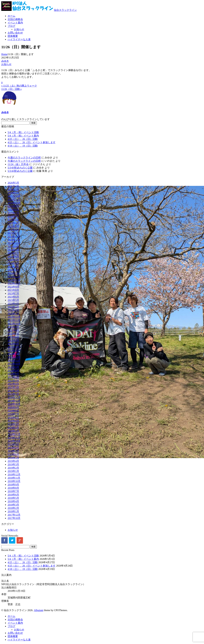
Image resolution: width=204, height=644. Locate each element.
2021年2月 (13, 391)
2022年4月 (13, 344)
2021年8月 (13, 371)
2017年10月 (14, 518)
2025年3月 (13, 226)
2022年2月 (13, 350)
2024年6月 (13, 257)
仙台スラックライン (65, 10)
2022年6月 (13, 337)
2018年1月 (13, 511)
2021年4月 (13, 384)
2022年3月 (13, 347)
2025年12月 (14, 196)
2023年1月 (13, 314)
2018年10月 (14, 481)
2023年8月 (13, 290)
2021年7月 (13, 374)
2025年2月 (13, 230)
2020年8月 (13, 411)
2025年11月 (14, 200)
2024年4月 (13, 263)
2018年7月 (13, 491)
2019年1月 (13, 471)
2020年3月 (13, 424)
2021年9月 (13, 367)
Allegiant (39, 610)
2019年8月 (13, 448)
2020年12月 (14, 397)
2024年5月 (13, 260)
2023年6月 (13, 297)
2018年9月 (13, 485)
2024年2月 (13, 270)
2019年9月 (13, 444)
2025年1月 (13, 233)
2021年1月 (13, 394)
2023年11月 (14, 280)
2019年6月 (13, 454)
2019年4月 (13, 461)
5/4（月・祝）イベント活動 (23, 132)
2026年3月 (13, 189)
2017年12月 (14, 515)
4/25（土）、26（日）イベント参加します (32, 142)
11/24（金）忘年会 (18, 164)
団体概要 (13, 36)
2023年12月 (14, 277)
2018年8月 (13, 488)
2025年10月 (14, 203)
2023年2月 (13, 310)
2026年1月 (13, 193)
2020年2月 (13, 428)
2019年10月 (14, 441)
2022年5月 (13, 340)
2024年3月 (13, 267)
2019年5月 (13, 458)
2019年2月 (13, 468)
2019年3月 (13, 464)
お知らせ (19, 29)
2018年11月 (14, 478)
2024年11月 (14, 240)
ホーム (11, 16)
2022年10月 (14, 324)
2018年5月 (13, 498)
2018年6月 (13, 495)
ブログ (11, 26)
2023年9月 (13, 287)
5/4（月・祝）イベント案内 (23, 136)
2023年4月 (13, 303)
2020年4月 (13, 421)
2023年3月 (13, 307)
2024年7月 (13, 253)
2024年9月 (13, 246)
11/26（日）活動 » (11, 89)
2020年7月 (13, 414)
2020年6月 (13, 417)
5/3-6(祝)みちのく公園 (20, 168)
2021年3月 (13, 387)
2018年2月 (13, 508)
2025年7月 (13, 213)
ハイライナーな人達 (19, 39)
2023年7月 (13, 293)
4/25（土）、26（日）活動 (23, 139)
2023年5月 (13, 300)
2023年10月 (14, 283)
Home (4, 54)
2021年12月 (14, 357)
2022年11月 (14, 320)
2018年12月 (14, 474)
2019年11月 (14, 438)
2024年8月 (13, 250)
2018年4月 (13, 501)
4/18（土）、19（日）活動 (23, 146)
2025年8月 (13, 210)
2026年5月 (13, 183)
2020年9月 (13, 407)
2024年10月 (14, 243)
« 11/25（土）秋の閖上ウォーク (19, 86)
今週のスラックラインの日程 (24, 158)
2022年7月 (13, 334)
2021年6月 (13, 377)
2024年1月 (13, 273)
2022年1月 (13, 354)
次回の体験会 (15, 19)
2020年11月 (14, 401)
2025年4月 (13, 223)
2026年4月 (13, 186)
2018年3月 (13, 505)
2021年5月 (13, 381)
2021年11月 (14, 360)
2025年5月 (13, 220)
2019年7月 (13, 451)
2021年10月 (14, 364)
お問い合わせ (15, 33)
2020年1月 (13, 431)
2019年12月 (14, 434)
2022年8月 (13, 330)
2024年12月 (14, 236)
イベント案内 (15, 23)
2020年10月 (14, 404)
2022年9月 (13, 327)
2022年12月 (14, 317)
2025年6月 (13, 216)
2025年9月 (13, 206)
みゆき (5, 61)
